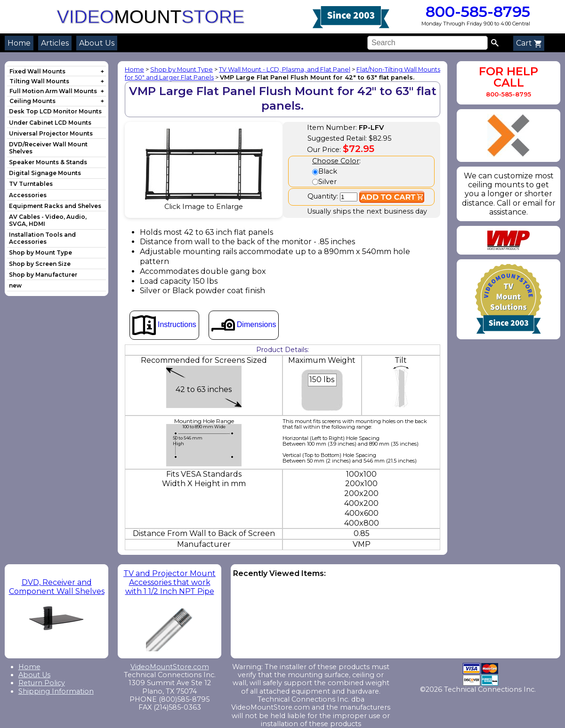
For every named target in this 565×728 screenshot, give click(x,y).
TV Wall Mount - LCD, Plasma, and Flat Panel (285, 69)
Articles (55, 43)
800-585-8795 (476, 12)
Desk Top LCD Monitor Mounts (55, 111)
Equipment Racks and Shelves (55, 206)
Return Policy (42, 683)
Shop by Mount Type (40, 252)
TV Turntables (31, 184)
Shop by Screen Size (40, 264)
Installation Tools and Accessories (42, 238)
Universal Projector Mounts (51, 133)
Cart (529, 43)
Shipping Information (56, 691)
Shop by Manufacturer (43, 275)
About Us (97, 43)
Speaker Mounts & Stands (48, 162)
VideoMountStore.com (170, 667)
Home (19, 43)
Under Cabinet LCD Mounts (50, 123)
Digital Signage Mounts (45, 173)
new (15, 285)
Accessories (28, 195)
